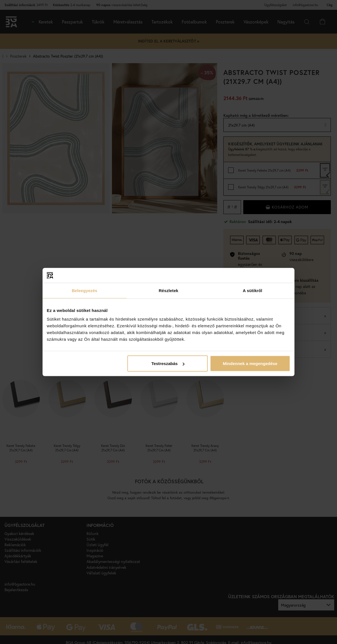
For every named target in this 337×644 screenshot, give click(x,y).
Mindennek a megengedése (250, 364)
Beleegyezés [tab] (84, 290)
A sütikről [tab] (252, 290)
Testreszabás (168, 364)
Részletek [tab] (168, 290)
